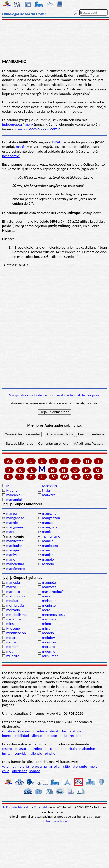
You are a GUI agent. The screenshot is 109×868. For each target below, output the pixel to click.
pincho (50, 753)
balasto (20, 749)
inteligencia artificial (54, 821)
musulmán (50, 656)
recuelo (75, 736)
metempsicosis (53, 615)
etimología (21, 766)
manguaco (50, 527)
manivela (13, 555)
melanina (49, 601)
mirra (46, 628)
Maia (46, 490)
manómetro (15, 569)
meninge (49, 605)
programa (39, 766)
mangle (12, 523)
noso (52, 129)
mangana (49, 513)
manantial (14, 500)
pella (63, 736)
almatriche (58, 731)
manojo (48, 559)
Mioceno (13, 628)
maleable (13, 495)
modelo (48, 633)
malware (49, 495)
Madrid (12, 490)
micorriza (49, 619)
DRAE (57, 142)
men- (29, 124)
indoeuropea (12, 124)
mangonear (15, 527)
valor (6, 766)
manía (21, 147)
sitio (67, 766)
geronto (29, 129)
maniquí (13, 550)
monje (11, 642)
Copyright (41, 807)
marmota (49, 587)
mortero (48, 647)
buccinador (53, 749)
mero (46, 610)
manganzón (51, 518)
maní (10, 532)
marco (11, 587)
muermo (49, 651)
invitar (7, 753)
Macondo (49, 486)
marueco (13, 592)
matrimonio (15, 596)
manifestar (14, 541)
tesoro (7, 749)
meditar (12, 601)
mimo (46, 624)
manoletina (15, 564)
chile (6, 771)
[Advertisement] (54, 40)
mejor (94, 766)
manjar (47, 555)
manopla (13, 582)
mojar (11, 638)
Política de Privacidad (18, 807)
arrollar (55, 766)
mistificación (16, 633)
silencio (36, 753)
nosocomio (11, 156)
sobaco (35, 771)
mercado (13, 610)
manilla (48, 541)
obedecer (19, 771)
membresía (15, 605)
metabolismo (16, 615)
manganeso (15, 518)
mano (11, 559)
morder (12, 647)
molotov (48, 638)
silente (37, 736)
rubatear (9, 731)
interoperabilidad (15, 736)
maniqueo (50, 546)
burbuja (71, 749)
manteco (40, 731)
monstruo (50, 642)
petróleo (35, 749)
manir (47, 550)
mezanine (14, 619)
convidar (21, 753)
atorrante (80, 766)
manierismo (51, 536)
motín (11, 651)
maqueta (49, 582)
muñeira (13, 656)
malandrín (87, 749)
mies (10, 624)
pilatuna (75, 731)
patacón (51, 736)
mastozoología (53, 592)
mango (47, 523)
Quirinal (24, 731)
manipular (14, 546)
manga (11, 513)
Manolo (48, 564)
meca (46, 596)
